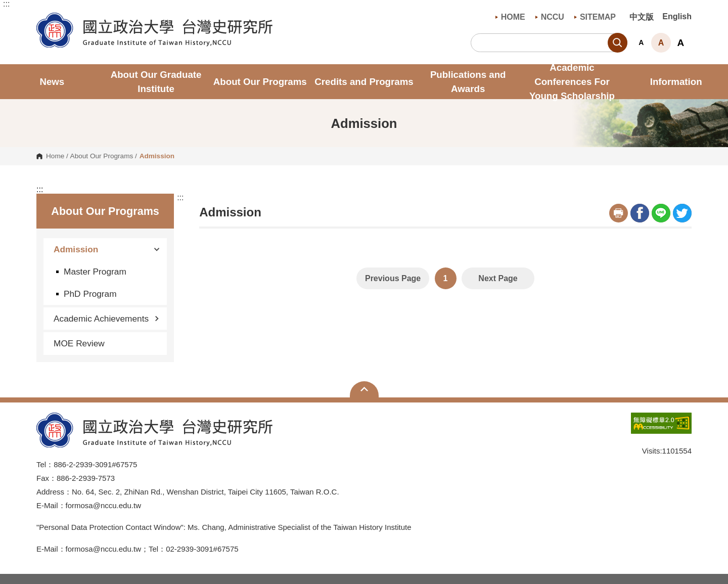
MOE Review (79, 343)
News (52, 82)
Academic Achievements (106, 319)
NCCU (550, 17)
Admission (106, 249)
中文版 (642, 17)
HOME (510, 17)
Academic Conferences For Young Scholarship (572, 82)
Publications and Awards (468, 82)
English (677, 16)
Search (618, 43)
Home (55, 156)
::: (6, 4)
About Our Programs (260, 82)
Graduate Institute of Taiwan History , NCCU (44, 18)
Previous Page (393, 278)
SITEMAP (595, 17)
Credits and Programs (364, 82)
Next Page (498, 278)
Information (676, 82)
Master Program (95, 272)
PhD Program (90, 294)
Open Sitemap (364, 389)
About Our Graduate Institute (156, 82)
